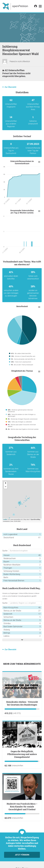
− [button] (6, 487)
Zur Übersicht (10, 87)
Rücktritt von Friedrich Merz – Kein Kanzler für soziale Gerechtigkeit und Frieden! (22, 807)
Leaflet (5, 519)
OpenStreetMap (35, 519)
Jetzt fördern (22, 855)
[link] (40, 6)
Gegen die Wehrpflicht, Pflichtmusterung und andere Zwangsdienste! (22, 754)
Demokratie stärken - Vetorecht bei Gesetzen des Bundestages (22, 703)
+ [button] (6, 483)
